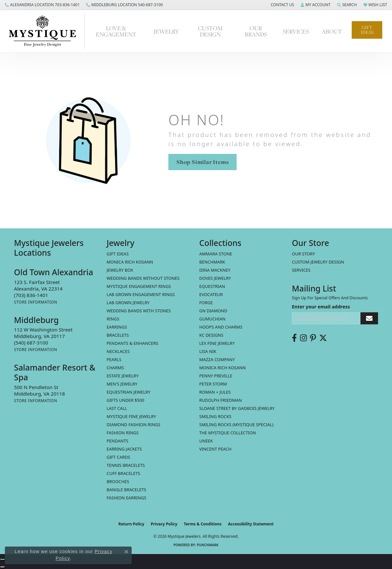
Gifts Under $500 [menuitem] (125, 400)
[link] (42, 5)
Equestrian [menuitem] (212, 286)
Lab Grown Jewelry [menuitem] (128, 303)
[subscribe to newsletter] (369, 318)
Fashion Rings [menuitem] (123, 433)
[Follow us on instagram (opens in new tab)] (303, 338)
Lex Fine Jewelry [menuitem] (217, 343)
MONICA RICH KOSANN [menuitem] (130, 262)
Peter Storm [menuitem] (213, 384)
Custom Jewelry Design (318, 262)
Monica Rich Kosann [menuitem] (222, 368)
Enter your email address (321, 307)
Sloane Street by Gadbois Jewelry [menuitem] (237, 408)
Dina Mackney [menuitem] (215, 270)
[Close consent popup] (126, 552)
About (332, 31)
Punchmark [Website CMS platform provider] (208, 545)
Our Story (303, 254)
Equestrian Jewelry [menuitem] (129, 392)
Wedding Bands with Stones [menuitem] (139, 311)
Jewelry (166, 31)
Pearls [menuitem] (114, 359)
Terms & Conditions (203, 524)
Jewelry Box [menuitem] (120, 270)
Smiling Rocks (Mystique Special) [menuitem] (236, 425)
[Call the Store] (31, 295)
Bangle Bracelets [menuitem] (126, 490)
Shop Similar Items (203, 162)
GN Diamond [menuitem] (213, 311)
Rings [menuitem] (113, 319)
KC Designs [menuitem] (211, 335)
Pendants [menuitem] (118, 441)
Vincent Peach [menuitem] (215, 449)
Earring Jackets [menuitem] (124, 449)
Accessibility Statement (251, 524)
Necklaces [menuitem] (118, 351)
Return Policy (131, 524)
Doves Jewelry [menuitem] (215, 278)
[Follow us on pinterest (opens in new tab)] (313, 338)
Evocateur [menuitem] (211, 294)
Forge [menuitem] (206, 303)
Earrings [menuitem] (117, 327)
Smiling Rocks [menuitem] (215, 416)
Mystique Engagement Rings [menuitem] (139, 286)
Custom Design (210, 31)
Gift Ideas (367, 30)
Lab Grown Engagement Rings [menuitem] (141, 294)
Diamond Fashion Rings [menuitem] (133, 425)
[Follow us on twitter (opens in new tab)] (323, 338)
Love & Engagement (116, 31)
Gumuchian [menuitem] (212, 319)
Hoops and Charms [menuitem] (221, 327)
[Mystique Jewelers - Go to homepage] (46, 31)
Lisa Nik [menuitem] (208, 351)
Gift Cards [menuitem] (118, 457)
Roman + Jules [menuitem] (215, 392)
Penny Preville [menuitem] (216, 376)
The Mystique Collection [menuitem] (228, 433)
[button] (282, 5)
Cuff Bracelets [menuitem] (123, 473)
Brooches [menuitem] (118, 481)
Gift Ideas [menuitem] (118, 254)
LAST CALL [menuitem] (117, 408)
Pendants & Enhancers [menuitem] (132, 343)
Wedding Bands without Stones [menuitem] (143, 278)
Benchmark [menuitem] (212, 262)
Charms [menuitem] (115, 368)
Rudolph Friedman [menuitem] (221, 400)
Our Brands (256, 31)
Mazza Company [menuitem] (217, 359)
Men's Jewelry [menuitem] (122, 384)
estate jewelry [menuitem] (123, 376)
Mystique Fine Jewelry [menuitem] (131, 416)
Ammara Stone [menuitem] (216, 254)
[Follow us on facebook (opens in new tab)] (294, 338)
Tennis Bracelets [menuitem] (126, 465)
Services (296, 31)
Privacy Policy (164, 524)
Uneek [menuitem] (206, 441)
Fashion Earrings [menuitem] (126, 498)
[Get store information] (36, 302)
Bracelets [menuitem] (118, 335)
